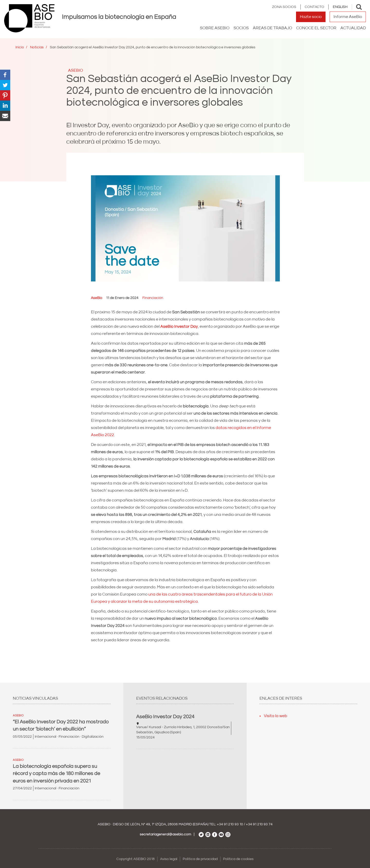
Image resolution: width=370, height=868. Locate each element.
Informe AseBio (348, 17)
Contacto (314, 7)
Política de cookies (238, 859)
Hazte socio (311, 17)
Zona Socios (284, 7)
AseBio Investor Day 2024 (165, 717)
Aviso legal (169, 859)
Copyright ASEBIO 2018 (136, 859)
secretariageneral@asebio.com (165, 834)
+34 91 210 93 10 (230, 824)
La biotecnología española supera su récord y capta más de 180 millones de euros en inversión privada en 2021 (57, 774)
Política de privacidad (200, 859)
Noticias (37, 47)
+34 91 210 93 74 (259, 824)
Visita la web (276, 716)
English (340, 7)
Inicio (20, 47)
